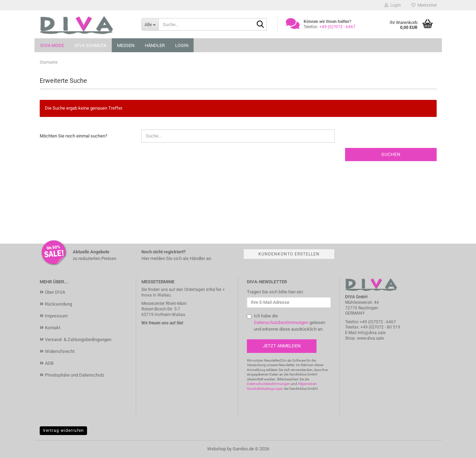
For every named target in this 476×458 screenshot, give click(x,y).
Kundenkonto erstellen (289, 254)
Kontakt (53, 328)
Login (182, 45)
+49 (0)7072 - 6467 (378, 322)
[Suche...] (150, 24)
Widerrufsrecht (60, 351)
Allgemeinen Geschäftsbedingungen (282, 386)
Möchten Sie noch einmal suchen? (73, 136)
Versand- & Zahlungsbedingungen (78, 339)
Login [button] (393, 5)
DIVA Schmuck (91, 45)
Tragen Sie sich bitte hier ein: (275, 292)
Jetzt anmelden (282, 346)
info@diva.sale (372, 333)
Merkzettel (424, 5)
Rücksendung (58, 304)
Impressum (56, 316)
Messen (126, 45)
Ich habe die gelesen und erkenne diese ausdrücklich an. (290, 322)
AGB (49, 363)
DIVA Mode (52, 45)
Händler (155, 45)
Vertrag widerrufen (63, 431)
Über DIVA (55, 292)
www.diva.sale (370, 338)
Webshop (217, 449)
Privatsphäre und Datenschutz (75, 375)
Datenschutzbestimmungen (281, 322)
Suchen (391, 154)
